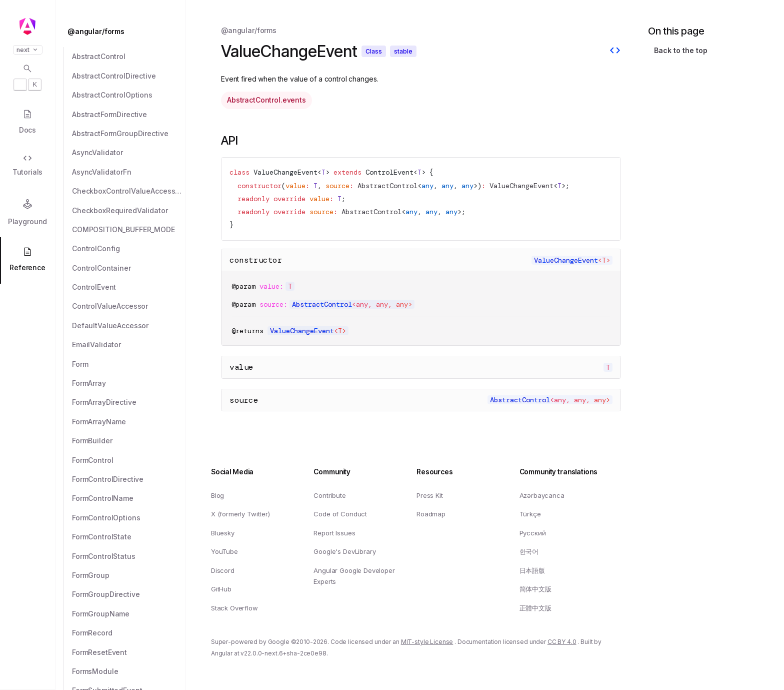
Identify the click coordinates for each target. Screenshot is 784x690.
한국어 (529, 551)
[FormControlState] (129, 537)
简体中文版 (535, 589)
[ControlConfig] (129, 249)
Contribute (329, 495)
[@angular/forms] (123, 32)
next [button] (28, 50)
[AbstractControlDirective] (129, 76)
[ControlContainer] (129, 268)
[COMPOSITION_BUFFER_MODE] (129, 230)
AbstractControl (387, 186)
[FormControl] (129, 460)
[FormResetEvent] (129, 652)
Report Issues (334, 533)
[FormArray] (129, 383)
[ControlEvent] (129, 287)
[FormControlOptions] (129, 518)
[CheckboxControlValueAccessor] (129, 191)
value (241, 367)
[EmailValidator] (129, 345)
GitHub (221, 589)
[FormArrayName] (129, 422)
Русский (533, 533)
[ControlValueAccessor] (129, 306)
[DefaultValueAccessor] (129, 326)
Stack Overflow (234, 608)
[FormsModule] (129, 671)
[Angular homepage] (27, 27)
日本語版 (532, 570)
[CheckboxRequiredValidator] (129, 211)
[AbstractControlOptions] (129, 95)
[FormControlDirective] (129, 479)
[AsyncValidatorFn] (129, 172)
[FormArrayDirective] (129, 402)
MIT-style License (427, 642)
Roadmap (431, 514)
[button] (27, 651)
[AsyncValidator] (129, 153)
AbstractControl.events (266, 100)
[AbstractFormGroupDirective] (129, 134)
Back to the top (681, 50)
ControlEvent (389, 172)
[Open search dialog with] (27, 77)
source (244, 400)
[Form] (129, 364)
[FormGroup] (129, 575)
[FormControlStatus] (129, 556)
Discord (223, 570)
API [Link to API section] (229, 140)
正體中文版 (535, 608)
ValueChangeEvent (285, 172)
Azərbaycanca (542, 495)
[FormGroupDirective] (129, 594)
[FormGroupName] (129, 614)
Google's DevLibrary (344, 551)
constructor (256, 260)
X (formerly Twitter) (240, 514)
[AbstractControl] (129, 57)
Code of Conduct (340, 514)
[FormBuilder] (129, 441)
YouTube (224, 551)
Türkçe (530, 514)
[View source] (615, 52)
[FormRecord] (129, 633)
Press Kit (430, 495)
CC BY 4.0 (562, 642)
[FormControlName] (129, 498)
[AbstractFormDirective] (129, 115)
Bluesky (223, 533)
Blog (217, 495)
